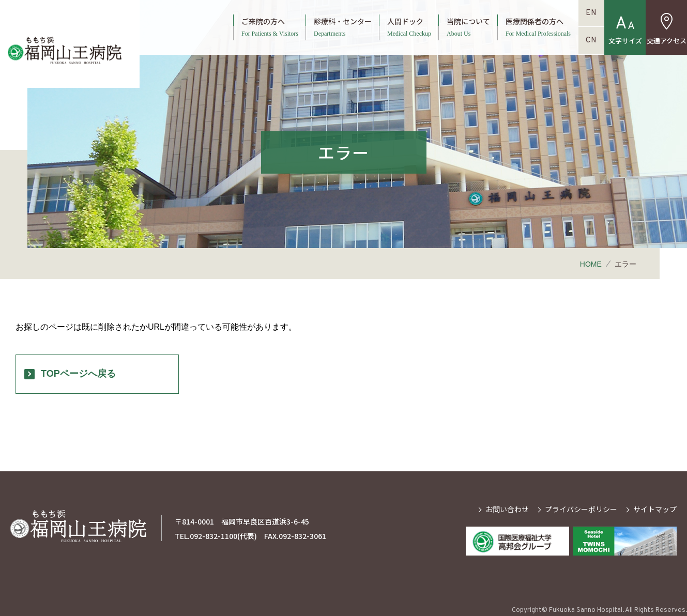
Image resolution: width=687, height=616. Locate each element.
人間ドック (409, 27)
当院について (468, 27)
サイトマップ (655, 509)
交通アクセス (667, 41)
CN (591, 41)
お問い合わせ (507, 509)
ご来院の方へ (270, 27)
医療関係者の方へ (538, 27)
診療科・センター (343, 27)
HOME (591, 264)
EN (591, 13)
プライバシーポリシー (581, 509)
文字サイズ (625, 41)
